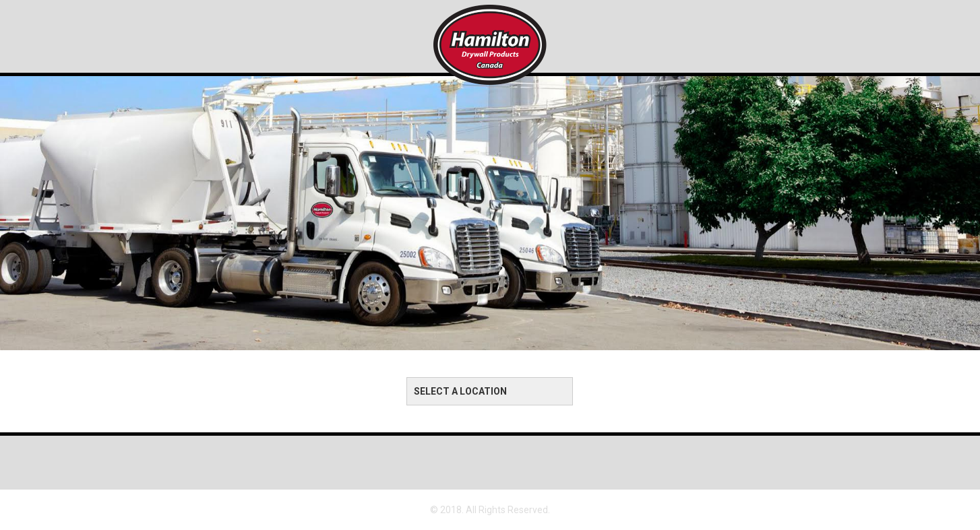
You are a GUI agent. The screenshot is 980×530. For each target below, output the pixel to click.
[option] (490, 187)
